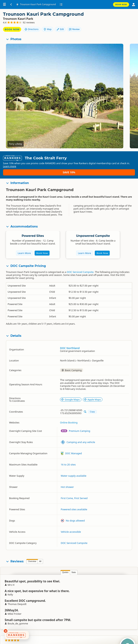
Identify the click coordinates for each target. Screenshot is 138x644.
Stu (121, 587)
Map (126, 17)
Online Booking (69, 422)
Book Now (121, 4)
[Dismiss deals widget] (6, 631)
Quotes (32, 572)
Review (125, 24)
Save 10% (124, 170)
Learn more (45, 172)
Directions (110, 17)
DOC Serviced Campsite (80, 271)
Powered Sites (33, 235)
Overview (32, 561)
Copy (92, 411)
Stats (40, 572)
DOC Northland (70, 347)
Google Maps (70, 399)
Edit (111, 24)
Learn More (24, 253)
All (40, 561)
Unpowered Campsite (93, 235)
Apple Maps (92, 399)
